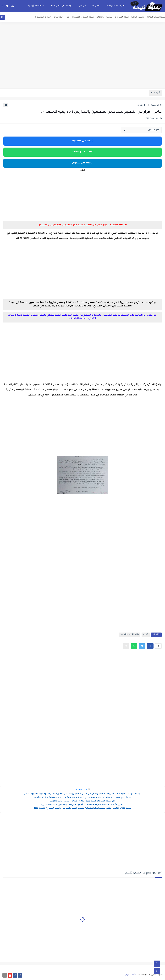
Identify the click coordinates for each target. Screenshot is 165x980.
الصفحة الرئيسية (36, 6)
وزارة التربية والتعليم (130, 635)
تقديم (142, 105)
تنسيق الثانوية (138, 17)
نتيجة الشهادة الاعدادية (83, 17)
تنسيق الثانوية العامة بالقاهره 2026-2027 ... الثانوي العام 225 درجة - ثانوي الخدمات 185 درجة (83, 805)
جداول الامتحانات (62, 17)
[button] (150, 646)
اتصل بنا (96, 6)
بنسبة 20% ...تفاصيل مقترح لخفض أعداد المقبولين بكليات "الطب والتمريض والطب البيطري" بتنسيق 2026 (83, 808)
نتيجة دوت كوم (132, 975)
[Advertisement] (82, 63)
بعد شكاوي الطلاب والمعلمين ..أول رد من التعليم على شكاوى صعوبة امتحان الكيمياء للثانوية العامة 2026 (82, 798)
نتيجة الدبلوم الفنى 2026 (61, 6)
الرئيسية (156, 105)
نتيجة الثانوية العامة (156, 17)
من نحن (82, 6)
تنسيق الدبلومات (104, 17)
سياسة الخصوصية (116, 6)
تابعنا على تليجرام (82, 163)
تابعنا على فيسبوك (82, 141)
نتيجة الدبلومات (122, 17)
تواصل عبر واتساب (83, 152)
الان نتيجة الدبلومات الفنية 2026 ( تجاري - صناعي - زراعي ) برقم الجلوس (82, 801)
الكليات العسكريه (43, 17)
